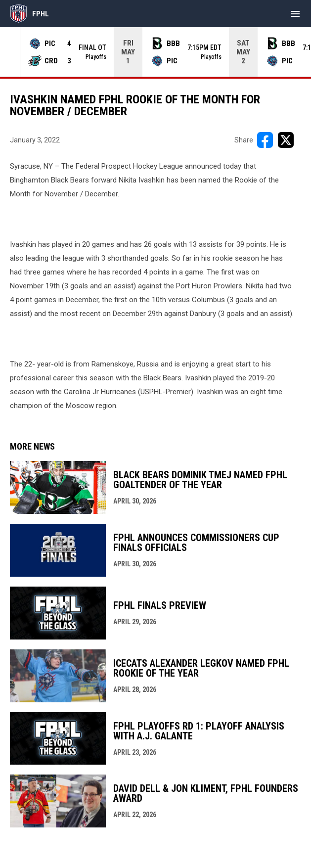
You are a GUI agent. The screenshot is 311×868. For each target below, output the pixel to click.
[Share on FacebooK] (265, 140)
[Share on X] (286, 140)
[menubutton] (295, 14)
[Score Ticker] (155, 52)
